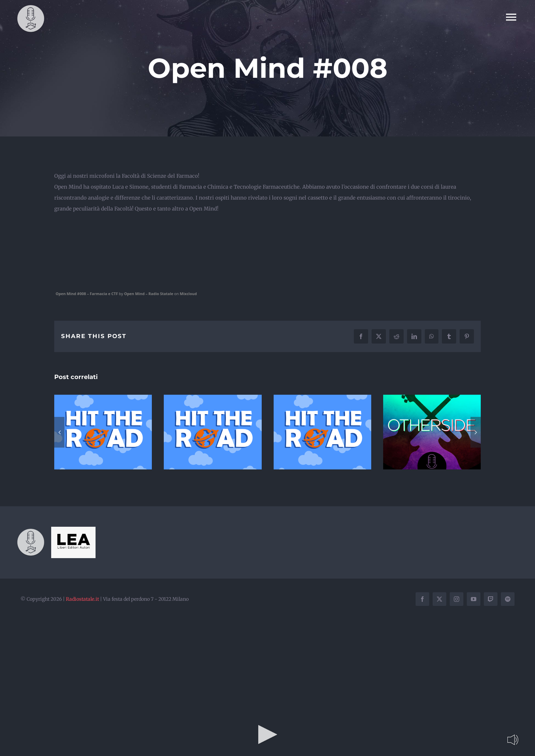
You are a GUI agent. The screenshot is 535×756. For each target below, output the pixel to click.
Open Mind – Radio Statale (149, 294)
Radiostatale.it (82, 599)
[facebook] (422, 599)
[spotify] (508, 599)
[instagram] (457, 599)
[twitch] (491, 599)
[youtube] (474, 599)
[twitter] (439, 599)
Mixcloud (188, 294)
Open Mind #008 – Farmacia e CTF (87, 294)
